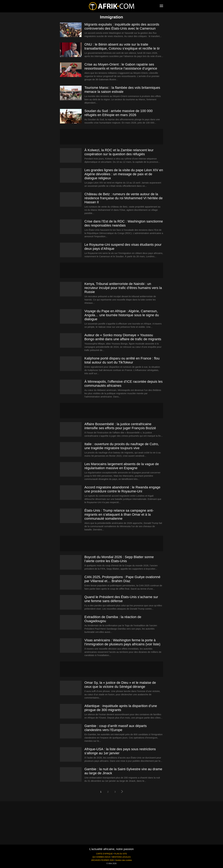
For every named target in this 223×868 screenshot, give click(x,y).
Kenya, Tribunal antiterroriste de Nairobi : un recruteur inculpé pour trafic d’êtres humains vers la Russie (123, 288)
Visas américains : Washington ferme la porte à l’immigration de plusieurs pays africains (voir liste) (122, 642)
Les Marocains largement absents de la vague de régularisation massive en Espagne (122, 466)
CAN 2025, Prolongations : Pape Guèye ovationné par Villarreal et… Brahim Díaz (122, 579)
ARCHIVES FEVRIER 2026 (102, 860)
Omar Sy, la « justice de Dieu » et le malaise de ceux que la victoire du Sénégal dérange (120, 685)
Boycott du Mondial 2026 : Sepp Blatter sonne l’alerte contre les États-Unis (119, 559)
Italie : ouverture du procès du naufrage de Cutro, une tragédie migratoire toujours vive (122, 446)
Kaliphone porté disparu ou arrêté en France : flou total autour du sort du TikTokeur (122, 360)
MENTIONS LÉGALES (121, 857)
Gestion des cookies (124, 860)
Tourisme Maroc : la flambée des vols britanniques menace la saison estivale (122, 90)
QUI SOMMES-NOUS (101, 857)
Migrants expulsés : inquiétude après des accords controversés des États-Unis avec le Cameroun (122, 26)
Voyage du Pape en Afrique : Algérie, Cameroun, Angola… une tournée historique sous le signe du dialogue (122, 315)
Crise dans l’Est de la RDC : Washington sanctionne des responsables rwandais (124, 223)
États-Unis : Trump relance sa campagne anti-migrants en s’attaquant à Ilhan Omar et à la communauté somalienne (119, 514)
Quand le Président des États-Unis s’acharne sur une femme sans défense (121, 599)
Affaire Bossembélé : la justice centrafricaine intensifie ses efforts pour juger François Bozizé (120, 426)
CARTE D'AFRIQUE (104, 854)
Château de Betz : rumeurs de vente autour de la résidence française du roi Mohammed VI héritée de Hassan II (124, 198)
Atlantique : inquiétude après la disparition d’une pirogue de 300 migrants (121, 708)
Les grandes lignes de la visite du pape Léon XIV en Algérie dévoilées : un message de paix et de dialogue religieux (124, 174)
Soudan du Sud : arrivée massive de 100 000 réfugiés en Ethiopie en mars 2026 (118, 113)
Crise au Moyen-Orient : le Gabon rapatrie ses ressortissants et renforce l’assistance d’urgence (121, 66)
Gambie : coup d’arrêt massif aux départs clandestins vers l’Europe (116, 728)
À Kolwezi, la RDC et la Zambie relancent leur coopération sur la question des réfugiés (119, 152)
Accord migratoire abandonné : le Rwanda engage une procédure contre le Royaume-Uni (122, 489)
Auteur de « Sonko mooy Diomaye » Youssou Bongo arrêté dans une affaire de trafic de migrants (123, 337)
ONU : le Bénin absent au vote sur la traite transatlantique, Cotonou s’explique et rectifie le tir (122, 46)
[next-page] (122, 792)
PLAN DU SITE (121, 854)
